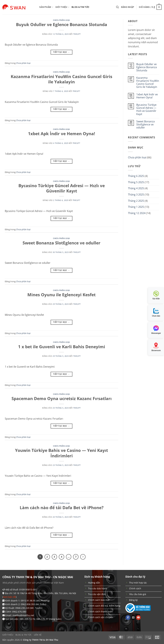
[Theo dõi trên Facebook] (128, 617)
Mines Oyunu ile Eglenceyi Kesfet (61, 295)
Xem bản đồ (9, 597)
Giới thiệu (62, 7)
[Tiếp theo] (83, 557)
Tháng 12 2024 (137, 213)
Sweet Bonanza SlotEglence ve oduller (61, 243)
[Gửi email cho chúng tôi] (133, 617)
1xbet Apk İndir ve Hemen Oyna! (61, 134)
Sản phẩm (46, 7)
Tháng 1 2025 (136, 207)
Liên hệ (38, 635)
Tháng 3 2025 (136, 195)
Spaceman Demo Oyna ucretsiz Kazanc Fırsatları (62, 399)
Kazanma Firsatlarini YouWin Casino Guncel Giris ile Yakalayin (61, 79)
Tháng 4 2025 (136, 188)
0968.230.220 (22, 608)
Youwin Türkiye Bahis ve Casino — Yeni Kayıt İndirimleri (61, 453)
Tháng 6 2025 (136, 176)
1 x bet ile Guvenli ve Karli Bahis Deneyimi (62, 347)
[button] (117, 7)
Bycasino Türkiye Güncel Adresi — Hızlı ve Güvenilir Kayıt (62, 188)
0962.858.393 (28, 604)
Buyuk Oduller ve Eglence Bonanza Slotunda (62, 25)
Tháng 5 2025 (136, 182)
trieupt (77, 34)
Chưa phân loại (61, 20)
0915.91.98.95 (28, 601)
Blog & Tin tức (80, 7)
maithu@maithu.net (23, 615)
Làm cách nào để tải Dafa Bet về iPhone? (62, 508)
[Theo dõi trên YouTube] (138, 617)
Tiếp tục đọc (61, 52)
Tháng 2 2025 (136, 201)
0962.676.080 (19, 612)
